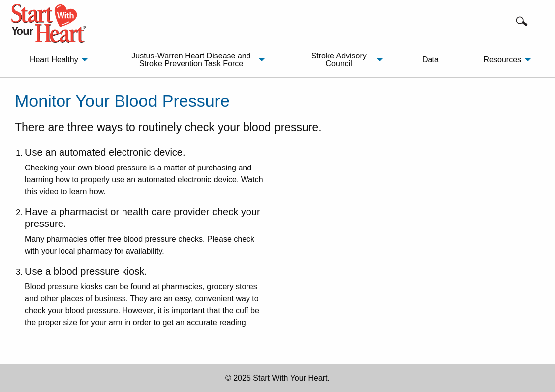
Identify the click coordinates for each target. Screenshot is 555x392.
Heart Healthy (54, 60)
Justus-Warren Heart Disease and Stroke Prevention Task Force (191, 60)
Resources (502, 60)
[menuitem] (56, 60)
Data (431, 60)
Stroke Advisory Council (339, 60)
